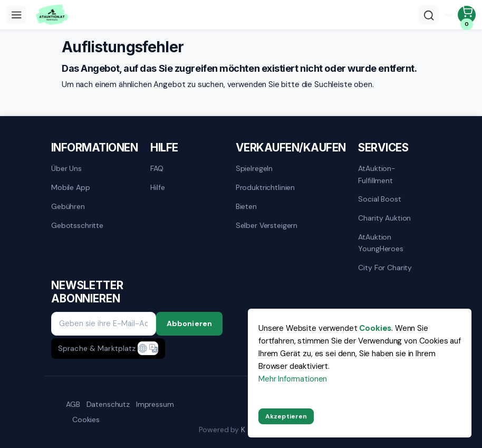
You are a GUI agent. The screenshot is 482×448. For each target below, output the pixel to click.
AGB (73, 404)
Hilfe (157, 187)
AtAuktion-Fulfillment (377, 174)
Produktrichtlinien (265, 187)
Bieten (246, 206)
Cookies (86, 420)
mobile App (71, 187)
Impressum (155, 404)
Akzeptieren (286, 416)
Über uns (66, 168)
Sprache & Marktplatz (97, 348)
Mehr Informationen (293, 379)
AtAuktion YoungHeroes (380, 243)
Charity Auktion (384, 218)
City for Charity (385, 268)
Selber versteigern (267, 225)
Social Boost (379, 199)
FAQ (157, 168)
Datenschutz (108, 404)
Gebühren (68, 206)
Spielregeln (254, 168)
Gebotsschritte (77, 225)
